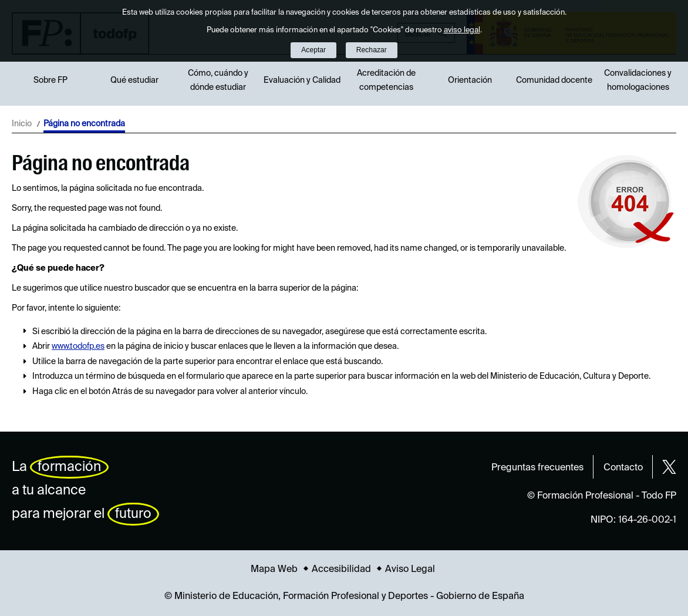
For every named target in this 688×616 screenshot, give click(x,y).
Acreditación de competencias (386, 80)
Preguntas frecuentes (537, 468)
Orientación (470, 80)
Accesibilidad (341, 570)
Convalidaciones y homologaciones (638, 80)
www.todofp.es (78, 346)
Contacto (623, 468)
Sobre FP (50, 80)
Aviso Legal (410, 570)
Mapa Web (274, 570)
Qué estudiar (134, 80)
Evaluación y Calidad (302, 80)
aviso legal (462, 30)
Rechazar (372, 50)
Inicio (22, 124)
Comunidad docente (554, 80)
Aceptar (313, 50)
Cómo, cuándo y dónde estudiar (218, 80)
